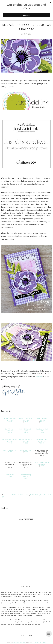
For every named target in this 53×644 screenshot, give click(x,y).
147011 (10, 422)
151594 (10, 452)
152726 (26, 452)
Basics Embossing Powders (26, 476)
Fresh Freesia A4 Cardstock (42, 419)
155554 (26, 478)
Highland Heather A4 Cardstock (26, 419)
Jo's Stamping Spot (20, 642)
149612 (26, 433)
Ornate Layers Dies (26, 450)
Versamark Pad (10, 475)
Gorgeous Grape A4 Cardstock (10, 419)
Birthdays (13, 495)
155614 (42, 422)
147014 (10, 443)
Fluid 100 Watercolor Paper (26, 430)
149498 (42, 466)
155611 (42, 443)
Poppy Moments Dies (10, 450)
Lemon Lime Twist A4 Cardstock (26, 440)
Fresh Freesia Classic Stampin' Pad (42, 440)
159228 (10, 433)
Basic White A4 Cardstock (10, 430)
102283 (10, 476)
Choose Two (24, 495)
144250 (26, 443)
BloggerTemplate (40, 642)
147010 (26, 422)
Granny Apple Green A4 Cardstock (10, 440)
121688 (42, 433)
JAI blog (39, 377)
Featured (34, 495)
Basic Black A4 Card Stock (42, 430)
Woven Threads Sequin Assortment (42, 463)
